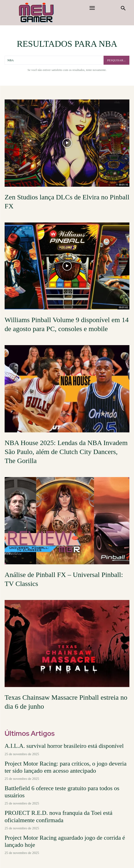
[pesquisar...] (116, 60)
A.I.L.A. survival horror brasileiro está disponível (64, 746)
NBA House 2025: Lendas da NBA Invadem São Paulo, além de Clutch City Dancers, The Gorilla (66, 452)
